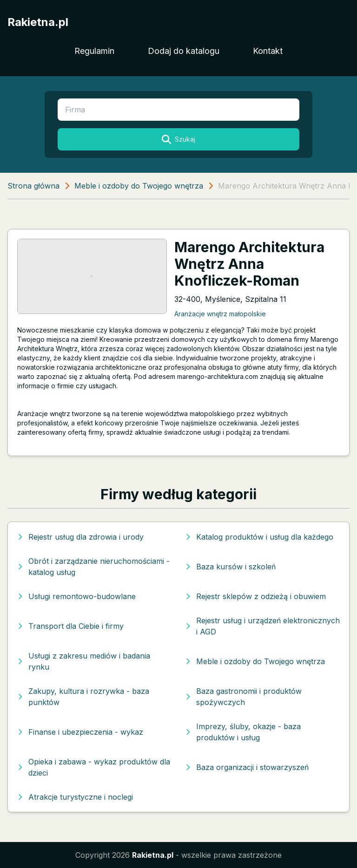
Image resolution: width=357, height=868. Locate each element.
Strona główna (33, 186)
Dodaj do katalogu (184, 51)
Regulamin (94, 51)
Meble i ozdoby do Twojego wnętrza (139, 186)
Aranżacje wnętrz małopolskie (220, 314)
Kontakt (268, 51)
